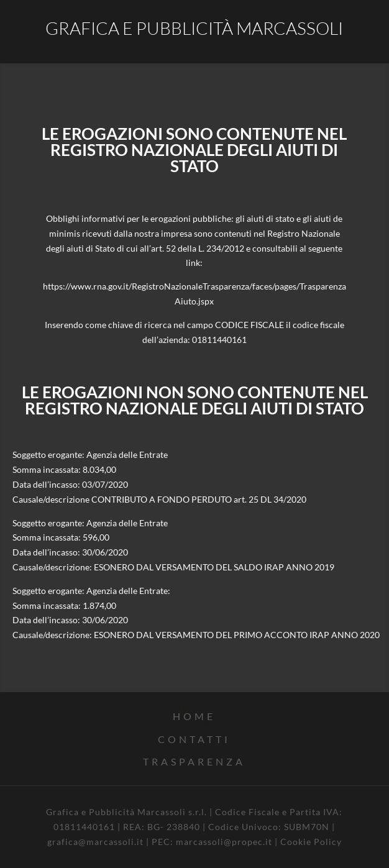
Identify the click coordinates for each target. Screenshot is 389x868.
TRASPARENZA (194, 761)
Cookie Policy (311, 842)
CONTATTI (194, 739)
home (194, 716)
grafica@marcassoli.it (95, 842)
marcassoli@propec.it (224, 842)
